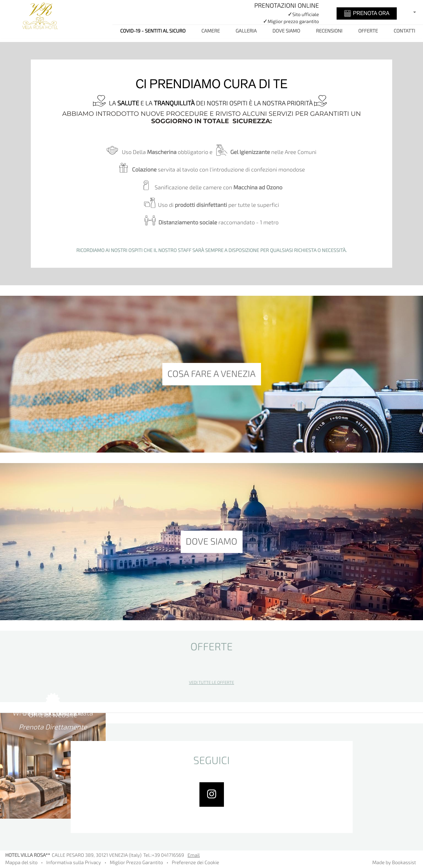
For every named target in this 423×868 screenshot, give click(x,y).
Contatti (404, 31)
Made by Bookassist (394, 863)
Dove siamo (286, 31)
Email (194, 856)
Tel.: (164, 856)
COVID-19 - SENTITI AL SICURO (153, 31)
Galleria (246, 31)
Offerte (368, 31)
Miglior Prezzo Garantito (136, 863)
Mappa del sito (21, 863)
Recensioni (329, 31)
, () (97, 856)
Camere (210, 31)
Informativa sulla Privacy (73, 863)
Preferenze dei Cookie (195, 863)
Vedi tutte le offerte (212, 683)
